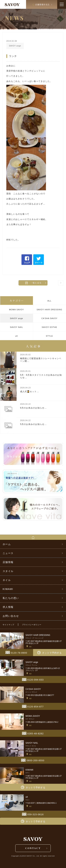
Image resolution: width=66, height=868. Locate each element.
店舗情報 (8, 562)
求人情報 (8, 607)
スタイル (8, 571)
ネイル (7, 580)
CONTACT (33, 848)
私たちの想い (11, 598)
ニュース (8, 553)
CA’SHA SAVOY (49, 318)
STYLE (49, 336)
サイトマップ (8, 625)
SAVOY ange (17, 318)
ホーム (7, 544)
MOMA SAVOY (17, 310)
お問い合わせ (11, 616)
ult (16, 336)
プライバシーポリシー (32, 625)
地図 (29, 646)
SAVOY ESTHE (49, 327)
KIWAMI (8, 589)
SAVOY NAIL (17, 327)
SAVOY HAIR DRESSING (49, 310)
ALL (49, 301)
